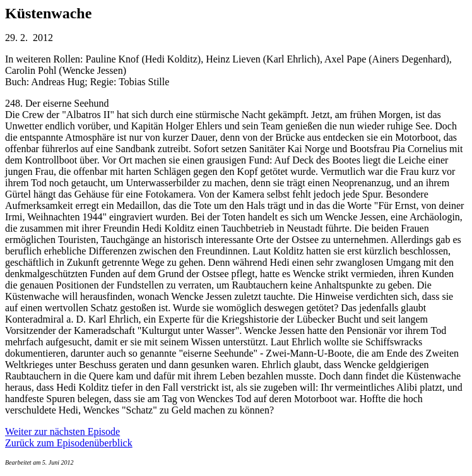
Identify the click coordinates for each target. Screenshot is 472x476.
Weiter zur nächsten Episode (62, 431)
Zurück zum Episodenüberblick (69, 443)
